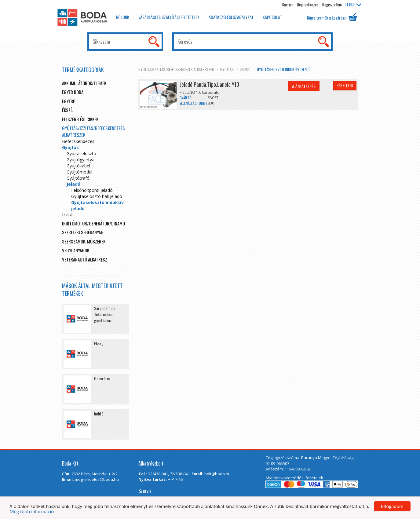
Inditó (99, 413)
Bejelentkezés (308, 5)
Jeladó (245, 69)
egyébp (69, 101)
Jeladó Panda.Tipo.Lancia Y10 (209, 84)
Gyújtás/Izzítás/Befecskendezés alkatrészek (176, 69)
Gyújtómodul (79, 172)
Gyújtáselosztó (81, 154)
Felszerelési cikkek (80, 119)
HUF (353, 5)
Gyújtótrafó (78, 178)
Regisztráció (332, 5)
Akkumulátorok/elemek (84, 83)
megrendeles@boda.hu (97, 479)
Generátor (102, 378)
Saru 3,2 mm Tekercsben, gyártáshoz (104, 314)
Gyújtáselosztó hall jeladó (97, 196)
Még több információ (32, 512)
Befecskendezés (78, 141)
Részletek (345, 86)
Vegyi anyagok (76, 250)
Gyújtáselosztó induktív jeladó (284, 69)
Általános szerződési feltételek (294, 478)
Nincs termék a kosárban (332, 17)
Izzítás (68, 215)
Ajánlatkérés (304, 86)
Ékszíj (68, 110)
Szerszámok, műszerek (84, 241)
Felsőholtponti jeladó (92, 190)
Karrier (288, 5)
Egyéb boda (73, 92)
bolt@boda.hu (217, 474)
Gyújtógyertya (80, 160)
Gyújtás (227, 69)
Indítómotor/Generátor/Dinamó (93, 223)
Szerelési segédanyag (83, 232)
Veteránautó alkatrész (85, 259)
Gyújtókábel (78, 166)
